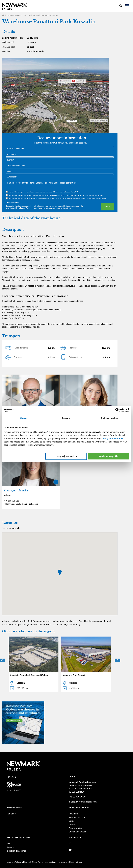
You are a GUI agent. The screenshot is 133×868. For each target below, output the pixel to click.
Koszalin (36, 15)
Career (72, 821)
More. (78, 192)
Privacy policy (75, 828)
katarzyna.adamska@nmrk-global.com (21, 504)
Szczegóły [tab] (67, 418)
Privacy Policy (25, 208)
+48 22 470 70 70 (77, 797)
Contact (72, 824)
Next (117, 660)
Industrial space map (17, 851)
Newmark (73, 814)
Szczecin (27, 15)
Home (3, 15)
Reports (10, 847)
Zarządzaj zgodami (66, 456)
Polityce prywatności (113, 438)
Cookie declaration (78, 832)
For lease (11, 814)
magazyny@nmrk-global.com (83, 802)
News (9, 844)
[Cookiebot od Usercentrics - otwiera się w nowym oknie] (117, 410)
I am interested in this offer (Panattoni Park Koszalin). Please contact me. (60, 184)
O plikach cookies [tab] (110, 418)
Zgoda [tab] (23, 418)
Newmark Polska (77, 817)
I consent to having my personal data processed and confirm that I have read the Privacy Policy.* (44, 192)
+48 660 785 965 (12, 501)
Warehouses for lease (14, 15)
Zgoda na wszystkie (108, 456)
